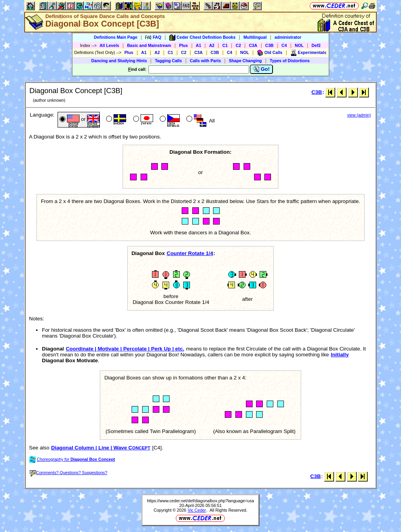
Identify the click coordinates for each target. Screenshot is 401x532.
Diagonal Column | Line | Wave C (101, 448)
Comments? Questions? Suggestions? (69, 473)
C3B (269, 45)
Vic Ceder (197, 510)
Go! (261, 69)
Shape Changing (245, 61)
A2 (212, 45)
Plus (183, 45)
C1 (225, 45)
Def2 (316, 45)
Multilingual (255, 37)
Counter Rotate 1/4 (190, 253)
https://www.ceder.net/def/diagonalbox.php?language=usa (200, 501)
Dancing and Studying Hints (119, 61)
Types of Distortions (290, 61)
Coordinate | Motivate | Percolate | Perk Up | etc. (125, 349)
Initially (340, 355)
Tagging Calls (168, 61)
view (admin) (359, 115)
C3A (253, 45)
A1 (199, 45)
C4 (284, 45)
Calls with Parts (205, 61)
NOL (299, 45)
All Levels (109, 45)
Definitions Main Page (116, 37)
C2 (238, 45)
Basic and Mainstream (149, 45)
